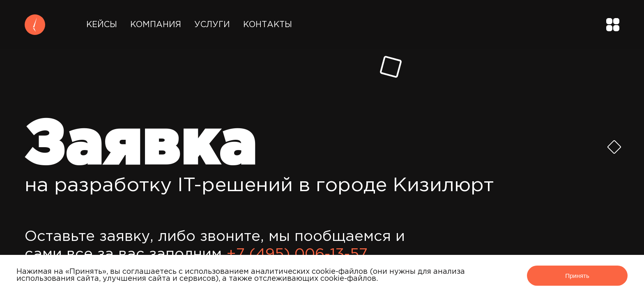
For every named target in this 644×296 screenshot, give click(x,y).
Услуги (212, 25)
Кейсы (102, 25)
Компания (156, 25)
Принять (577, 276)
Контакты (268, 25)
